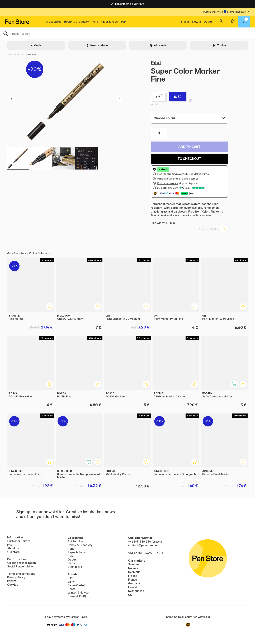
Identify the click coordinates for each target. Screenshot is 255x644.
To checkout (189, 159)
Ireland (133, 587)
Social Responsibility (20, 566)
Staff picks (75, 567)
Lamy (71, 582)
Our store (13, 552)
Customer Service (19, 541)
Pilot (156, 62)
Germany (134, 583)
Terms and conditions (21, 574)
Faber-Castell (77, 585)
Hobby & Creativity (76, 22)
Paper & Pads (109, 22)
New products (99, 45)
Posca (72, 589)
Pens (95, 22)
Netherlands (136, 591)
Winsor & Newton (79, 593)
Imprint (12, 581)
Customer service (212, 12)
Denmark (134, 572)
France (133, 580)
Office (20, 55)
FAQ (10, 545)
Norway (133, 568)
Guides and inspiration (22, 563)
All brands (160, 45)
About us (13, 548)
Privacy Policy (16, 577)
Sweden (133, 564)
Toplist (221, 45)
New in (197, 22)
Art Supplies (53, 22)
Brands (185, 22)
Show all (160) (77, 596)
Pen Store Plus (17, 559)
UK (130, 595)
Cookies (13, 585)
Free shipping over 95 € (128, 4)
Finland (133, 576)
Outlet (208, 22)
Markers (32, 55)
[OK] (127, 33)
